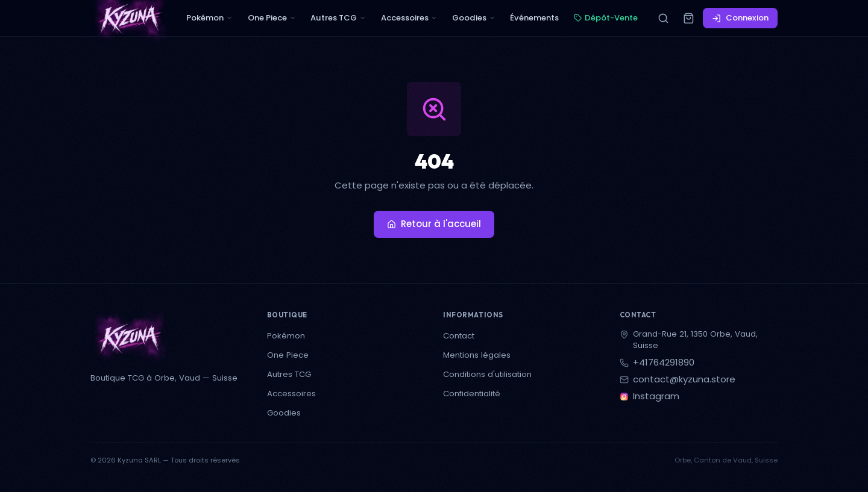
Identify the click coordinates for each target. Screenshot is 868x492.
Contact (459, 336)
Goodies (474, 18)
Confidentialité (472, 394)
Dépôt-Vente (606, 18)
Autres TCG (338, 18)
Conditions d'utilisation (487, 374)
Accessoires (409, 18)
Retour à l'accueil (434, 224)
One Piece (272, 18)
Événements (534, 18)
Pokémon (209, 18)
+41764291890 (664, 363)
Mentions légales (477, 355)
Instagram (656, 397)
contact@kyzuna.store (684, 380)
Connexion (740, 18)
